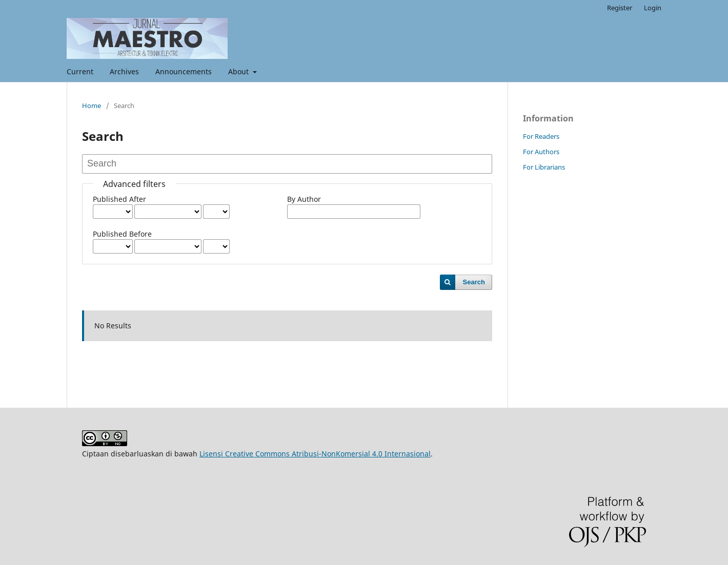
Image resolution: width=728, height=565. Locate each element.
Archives (124, 71)
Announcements (184, 71)
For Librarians (544, 167)
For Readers (541, 136)
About (239, 71)
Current (80, 71)
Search (474, 282)
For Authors (541, 152)
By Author (304, 199)
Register (620, 8)
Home (92, 106)
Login (653, 8)
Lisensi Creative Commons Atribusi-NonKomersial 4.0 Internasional (315, 454)
